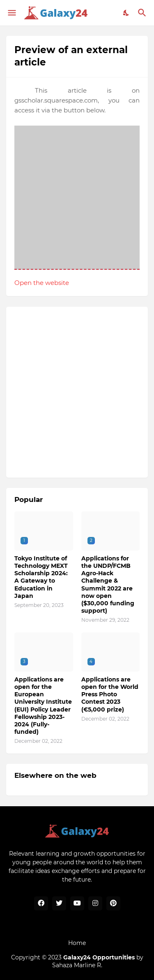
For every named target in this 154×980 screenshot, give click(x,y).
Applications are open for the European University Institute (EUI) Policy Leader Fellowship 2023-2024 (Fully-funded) (43, 706)
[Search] (143, 13)
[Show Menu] (11, 13)
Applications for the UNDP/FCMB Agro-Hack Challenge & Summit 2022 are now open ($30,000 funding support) (108, 584)
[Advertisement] (77, 392)
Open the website (42, 283)
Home (77, 943)
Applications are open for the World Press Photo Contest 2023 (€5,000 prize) (110, 694)
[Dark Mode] (126, 13)
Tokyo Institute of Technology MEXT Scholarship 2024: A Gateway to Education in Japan (41, 577)
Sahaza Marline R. (77, 965)
